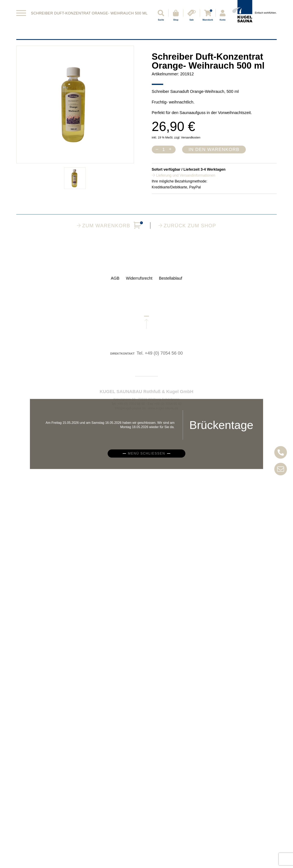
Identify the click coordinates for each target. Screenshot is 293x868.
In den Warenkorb (214, 149)
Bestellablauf (171, 283)
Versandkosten (191, 137)
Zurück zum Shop (187, 225)
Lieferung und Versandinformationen (186, 175)
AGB (115, 283)
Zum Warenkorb (109, 226)
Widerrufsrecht (139, 283)
